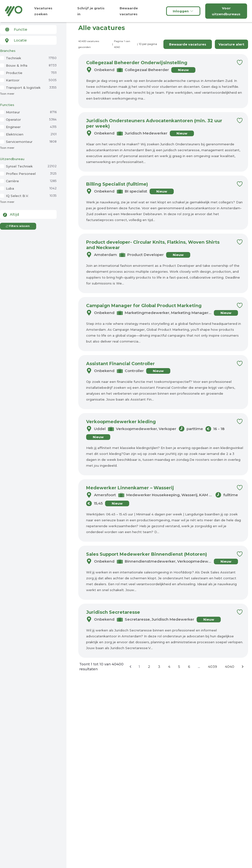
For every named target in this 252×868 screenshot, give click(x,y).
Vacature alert (231, 44)
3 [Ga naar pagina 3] (159, 667)
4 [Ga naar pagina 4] (169, 667)
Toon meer (7, 94)
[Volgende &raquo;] (243, 667)
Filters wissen (18, 226)
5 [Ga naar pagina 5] (179, 667)
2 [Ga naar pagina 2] (149, 667)
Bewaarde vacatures (188, 44)
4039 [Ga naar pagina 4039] (213, 667)
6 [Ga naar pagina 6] (189, 667)
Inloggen (183, 11)
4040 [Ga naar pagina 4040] (230, 667)
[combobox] (28, 30)
